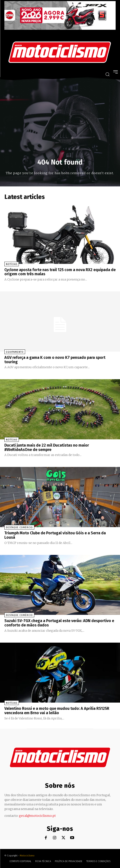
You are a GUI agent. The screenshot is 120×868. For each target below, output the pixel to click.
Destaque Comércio (19, 527)
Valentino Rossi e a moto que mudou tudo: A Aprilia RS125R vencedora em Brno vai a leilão (57, 711)
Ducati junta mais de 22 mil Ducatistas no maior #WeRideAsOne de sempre (47, 447)
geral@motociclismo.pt (37, 816)
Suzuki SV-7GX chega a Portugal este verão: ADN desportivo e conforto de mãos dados (59, 623)
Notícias (12, 264)
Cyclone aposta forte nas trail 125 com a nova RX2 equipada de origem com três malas (60, 272)
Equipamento (15, 352)
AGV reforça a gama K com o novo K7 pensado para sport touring (55, 360)
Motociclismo (27, 856)
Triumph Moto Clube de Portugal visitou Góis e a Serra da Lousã (55, 535)
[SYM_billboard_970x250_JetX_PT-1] (60, 29)
